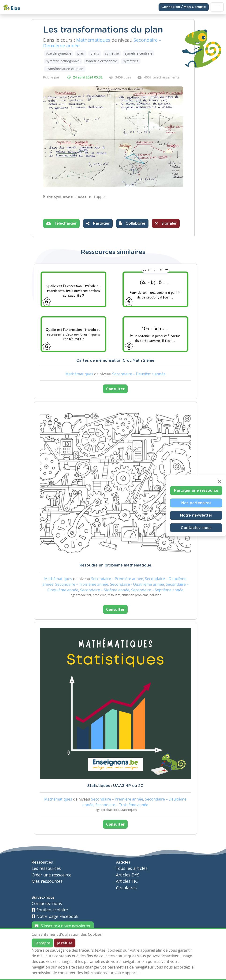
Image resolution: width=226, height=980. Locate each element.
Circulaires (126, 888)
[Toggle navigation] (217, 7)
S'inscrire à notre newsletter (63, 926)
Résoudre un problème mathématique (115, 565)
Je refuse (65, 943)
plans (95, 53)
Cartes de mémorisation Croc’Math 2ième (115, 361)
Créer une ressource (52, 875)
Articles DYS (128, 875)
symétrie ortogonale (101, 61)
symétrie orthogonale (63, 61)
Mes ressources (47, 881)
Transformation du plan (65, 69)
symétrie (112, 53)
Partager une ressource (196, 490)
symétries (131, 61)
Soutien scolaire (50, 910)
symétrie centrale (139, 53)
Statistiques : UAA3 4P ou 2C (115, 786)
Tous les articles (132, 868)
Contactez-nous (196, 528)
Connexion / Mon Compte (184, 7)
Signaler (166, 223)
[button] (132, 223)
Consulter (115, 389)
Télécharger (61, 223)
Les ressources (46, 868)
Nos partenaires (196, 503)
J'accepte (42, 943)
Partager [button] (98, 223)
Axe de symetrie (59, 53)
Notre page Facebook (55, 916)
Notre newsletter (196, 515)
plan (81, 53)
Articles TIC (127, 881)
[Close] (219, 481)
